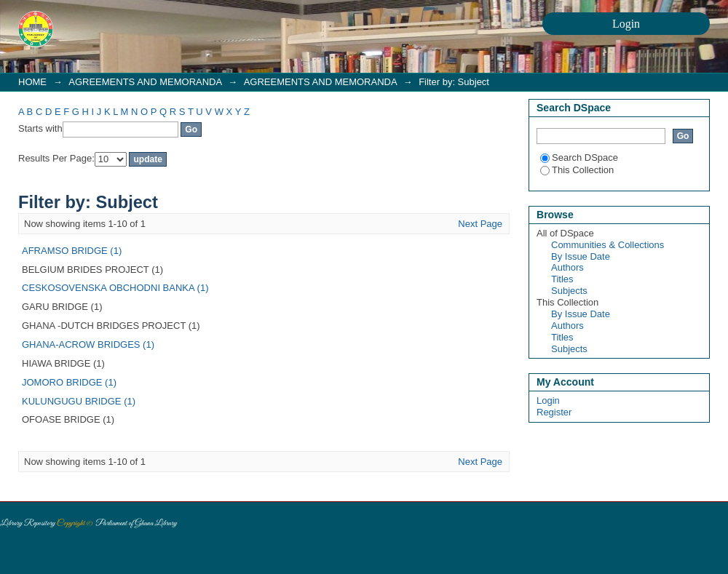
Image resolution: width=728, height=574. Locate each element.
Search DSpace (579, 158)
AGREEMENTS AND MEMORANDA (145, 82)
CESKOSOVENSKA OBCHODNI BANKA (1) (115, 288)
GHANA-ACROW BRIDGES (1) (88, 344)
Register (554, 412)
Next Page (480, 224)
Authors (567, 267)
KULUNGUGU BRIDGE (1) (79, 401)
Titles (562, 279)
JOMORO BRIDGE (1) (69, 382)
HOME (32, 82)
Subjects (569, 291)
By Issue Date (581, 256)
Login (548, 400)
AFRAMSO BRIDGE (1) (72, 251)
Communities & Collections (608, 245)
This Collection (577, 170)
